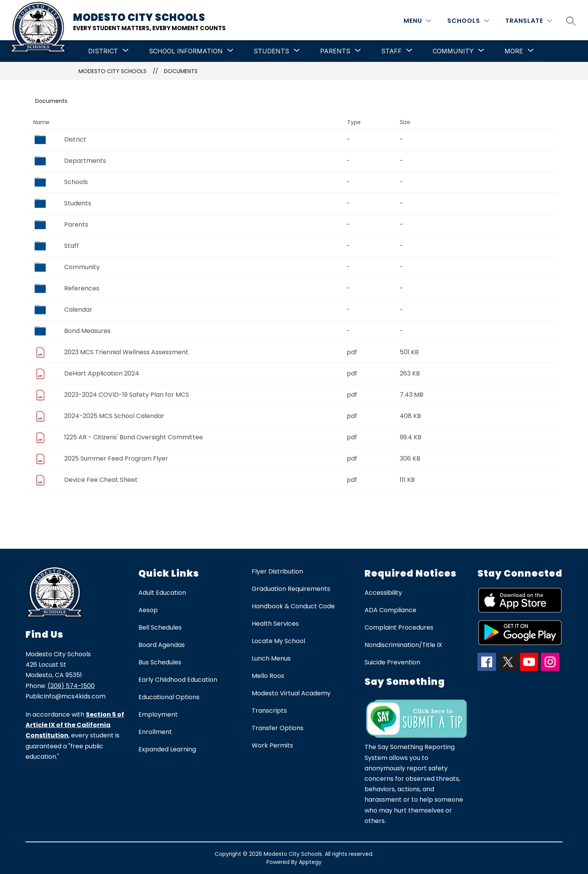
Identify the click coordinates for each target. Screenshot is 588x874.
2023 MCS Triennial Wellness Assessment (126, 352)
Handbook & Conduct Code (293, 606)
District (75, 139)
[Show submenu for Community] (453, 51)
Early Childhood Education (178, 680)
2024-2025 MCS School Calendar (114, 416)
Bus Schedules (160, 662)
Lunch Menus (271, 658)
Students (78, 203)
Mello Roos (268, 676)
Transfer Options (278, 728)
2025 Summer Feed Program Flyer (116, 458)
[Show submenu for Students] (271, 51)
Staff (72, 246)
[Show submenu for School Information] (186, 51)
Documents (181, 71)
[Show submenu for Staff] (391, 51)
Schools (76, 182)
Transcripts (269, 711)
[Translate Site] (529, 21)
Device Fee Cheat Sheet (101, 480)
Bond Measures (87, 331)
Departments (85, 161)
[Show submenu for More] (514, 51)
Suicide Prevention (392, 662)
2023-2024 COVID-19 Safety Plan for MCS (127, 395)
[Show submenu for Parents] (335, 51)
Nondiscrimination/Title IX (403, 645)
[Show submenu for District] (103, 51)
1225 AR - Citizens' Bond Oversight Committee (134, 437)
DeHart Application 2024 (102, 373)
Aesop (148, 610)
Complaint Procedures (399, 627)
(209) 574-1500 (71, 686)
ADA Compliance (390, 610)
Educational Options (169, 697)
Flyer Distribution (277, 571)
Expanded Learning (167, 749)
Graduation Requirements (291, 589)
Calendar (78, 310)
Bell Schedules (160, 627)
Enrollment (155, 732)
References (82, 288)
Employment (158, 714)
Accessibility (383, 593)
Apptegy (310, 862)
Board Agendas (162, 645)
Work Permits (272, 745)
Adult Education (162, 593)
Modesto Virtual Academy (291, 693)
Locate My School (278, 641)
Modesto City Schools (112, 71)
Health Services (275, 624)
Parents (76, 224)
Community (82, 267)
